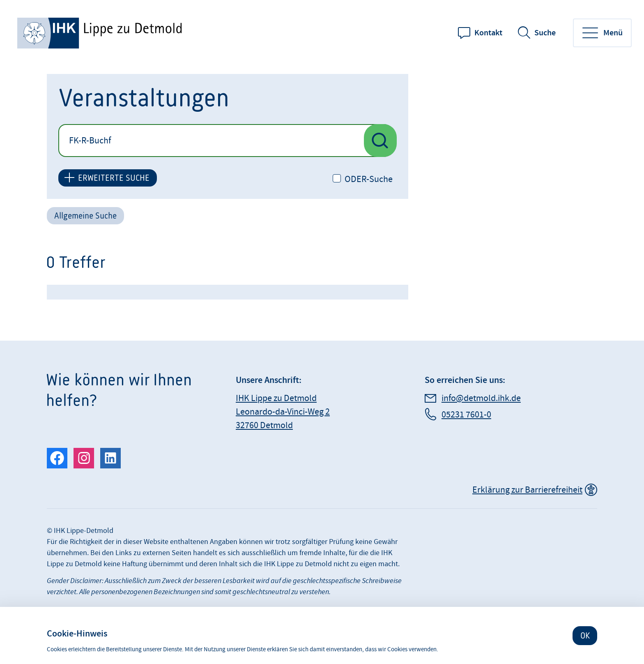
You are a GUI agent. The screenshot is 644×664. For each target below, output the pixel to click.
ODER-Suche (369, 180)
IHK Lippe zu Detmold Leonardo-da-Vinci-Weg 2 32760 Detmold (283, 412)
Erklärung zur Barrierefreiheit (527, 490)
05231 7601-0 (466, 415)
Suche (545, 33)
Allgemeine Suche (85, 216)
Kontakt (488, 33)
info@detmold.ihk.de (481, 398)
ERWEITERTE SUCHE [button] (114, 178)
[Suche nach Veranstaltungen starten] (380, 141)
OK (585, 635)
